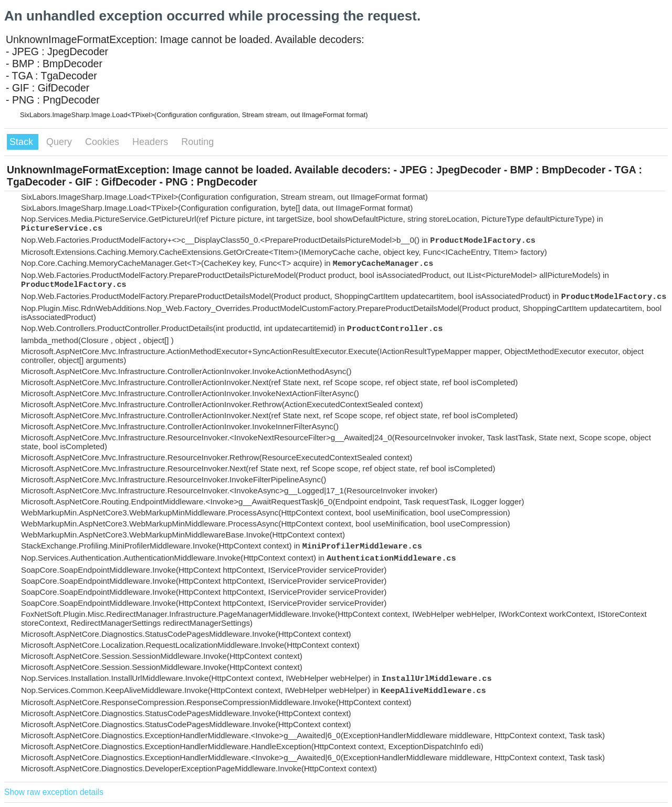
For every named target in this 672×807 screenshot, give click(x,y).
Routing (197, 142)
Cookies (103, 142)
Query (60, 142)
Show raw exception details (54, 792)
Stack (23, 142)
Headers (151, 142)
